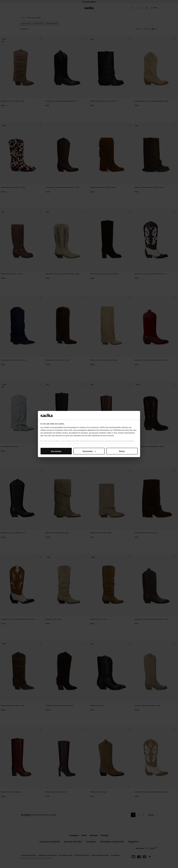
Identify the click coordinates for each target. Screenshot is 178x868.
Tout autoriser (56, 451)
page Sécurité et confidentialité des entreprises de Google (105, 444)
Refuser (122, 451)
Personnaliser (89, 451)
